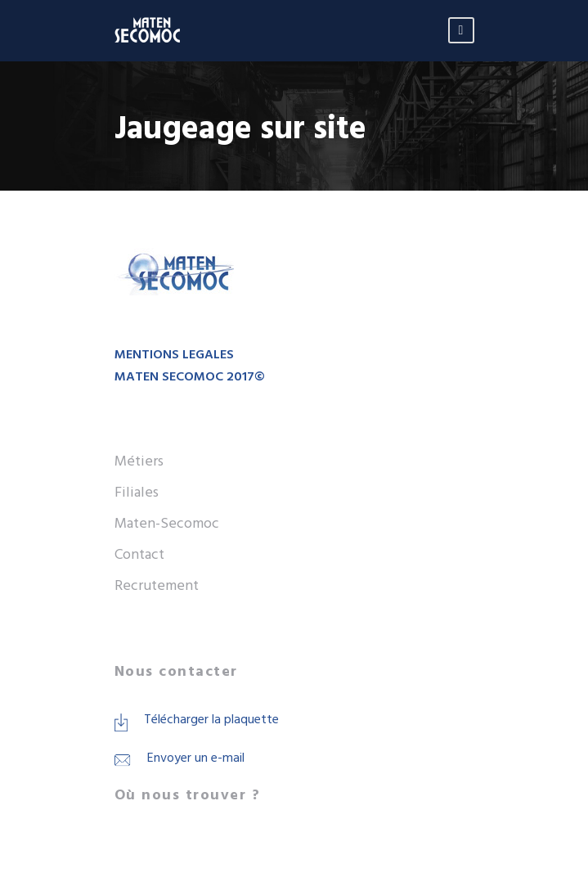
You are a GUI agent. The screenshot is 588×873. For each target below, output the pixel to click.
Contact (139, 555)
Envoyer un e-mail (196, 758)
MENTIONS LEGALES (174, 355)
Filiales (137, 493)
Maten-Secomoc (167, 524)
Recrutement (157, 586)
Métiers (139, 462)
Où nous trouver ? (188, 796)
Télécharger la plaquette (211, 720)
